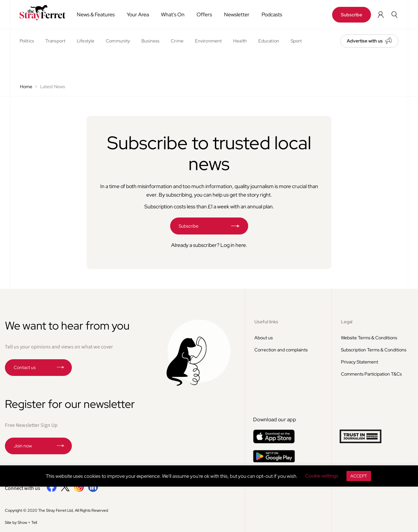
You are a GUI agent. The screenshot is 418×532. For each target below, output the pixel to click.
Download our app (274, 419)
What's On (173, 15)
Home (26, 87)
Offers (204, 15)
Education (269, 41)
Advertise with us (365, 41)
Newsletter (237, 15)
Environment (208, 41)
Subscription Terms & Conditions (374, 350)
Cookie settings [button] (322, 476)
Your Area (138, 15)
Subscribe (352, 15)
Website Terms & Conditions (369, 338)
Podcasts (272, 15)
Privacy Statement (360, 362)
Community (118, 41)
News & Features (96, 15)
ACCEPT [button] (359, 476)
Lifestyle (86, 41)
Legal (347, 322)
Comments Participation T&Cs (371, 374)
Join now (23, 446)
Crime (177, 41)
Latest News (53, 87)
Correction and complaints (281, 350)
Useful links (266, 322)
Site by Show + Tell (21, 523)
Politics (27, 41)
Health (240, 41)
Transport (55, 41)
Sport (296, 41)
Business (150, 41)
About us (264, 338)
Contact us (25, 367)
